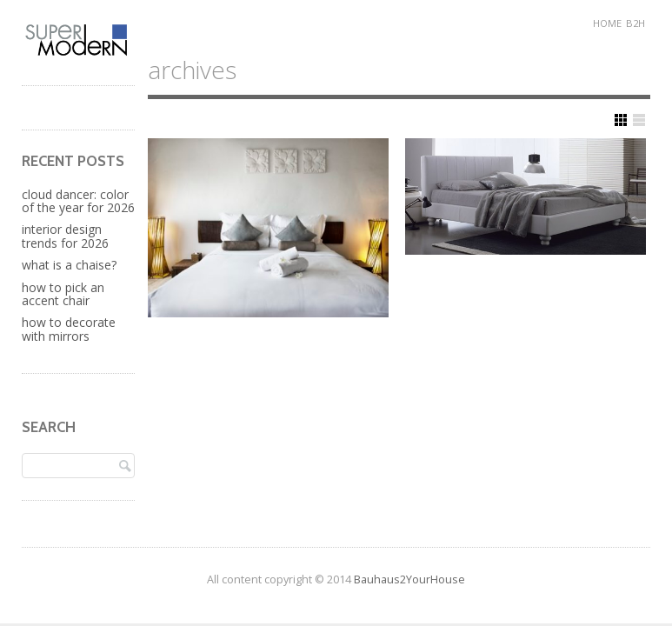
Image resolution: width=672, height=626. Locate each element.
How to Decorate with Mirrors (69, 329)
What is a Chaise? (69, 265)
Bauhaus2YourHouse (409, 579)
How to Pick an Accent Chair (63, 294)
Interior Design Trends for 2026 (65, 236)
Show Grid (621, 120)
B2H (635, 23)
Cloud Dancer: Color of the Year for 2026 (78, 201)
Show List (639, 120)
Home (607, 23)
